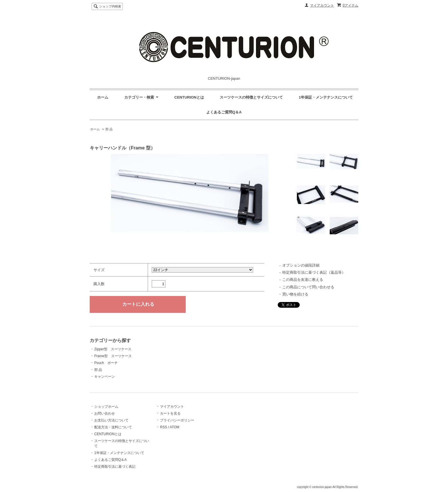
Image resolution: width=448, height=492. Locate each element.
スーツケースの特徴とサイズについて (251, 97)
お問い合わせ (105, 413)
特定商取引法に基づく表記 (115, 467)
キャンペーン (105, 377)
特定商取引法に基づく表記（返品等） (314, 272)
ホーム (103, 97)
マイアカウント (322, 5)
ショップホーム (106, 407)
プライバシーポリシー (177, 420)
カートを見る (170, 413)
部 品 (109, 129)
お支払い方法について (111, 420)
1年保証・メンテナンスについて (326, 97)
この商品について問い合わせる (308, 287)
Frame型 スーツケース (113, 356)
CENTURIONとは (189, 97)
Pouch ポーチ (106, 363)
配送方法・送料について (113, 427)
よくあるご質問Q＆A (224, 112)
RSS (164, 427)
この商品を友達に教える (303, 280)
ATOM (175, 427)
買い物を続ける (295, 294)
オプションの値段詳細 (301, 265)
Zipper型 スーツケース (113, 349)
